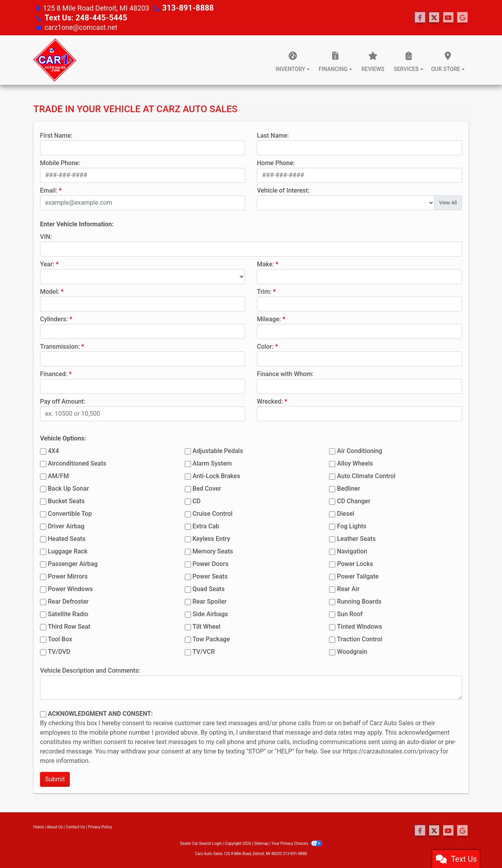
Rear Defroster (68, 601)
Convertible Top (70, 513)
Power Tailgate (358, 576)
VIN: (46, 236)
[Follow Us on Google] (462, 17)
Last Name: (273, 135)
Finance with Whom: (285, 373)
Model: (50, 291)
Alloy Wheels (355, 463)
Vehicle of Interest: (283, 190)
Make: (266, 263)
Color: (265, 346)
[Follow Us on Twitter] (434, 17)
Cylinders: (54, 318)
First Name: (56, 135)
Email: (49, 190)
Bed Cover (207, 488)
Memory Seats (213, 550)
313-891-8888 (185, 8)
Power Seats (210, 576)
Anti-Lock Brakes (216, 475)
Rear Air (348, 588)
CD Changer (354, 500)
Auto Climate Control (366, 475)
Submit (55, 778)
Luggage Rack (68, 550)
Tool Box (60, 638)
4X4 (53, 450)
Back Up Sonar (68, 488)
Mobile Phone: (60, 162)
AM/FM (58, 475)
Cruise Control (213, 513)
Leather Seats (356, 538)
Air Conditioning (359, 450)
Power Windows (70, 588)
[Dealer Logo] (55, 59)
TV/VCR (204, 651)
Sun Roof (350, 613)
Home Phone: (276, 162)
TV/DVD (59, 651)
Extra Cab (206, 525)
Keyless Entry (211, 538)
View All (448, 202)
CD (197, 500)
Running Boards (359, 601)
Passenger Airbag (73, 563)
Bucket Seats (66, 500)
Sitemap (261, 843)
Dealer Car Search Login (201, 843)
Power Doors (211, 563)
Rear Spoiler (210, 601)
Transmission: (60, 346)
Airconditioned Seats (77, 463)
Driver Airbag (66, 525)
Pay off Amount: (63, 401)
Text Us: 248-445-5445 (81, 17)
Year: (47, 263)
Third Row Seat (69, 626)
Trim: (264, 291)
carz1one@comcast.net (82, 26)
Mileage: (269, 318)
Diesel (346, 513)
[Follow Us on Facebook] (420, 17)
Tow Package (211, 638)
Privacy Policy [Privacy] (100, 826)
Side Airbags (210, 613)
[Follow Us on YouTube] (448, 17)
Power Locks (355, 563)
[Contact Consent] (43, 713)
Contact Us (75, 826)
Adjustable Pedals (218, 450)
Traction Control (359, 638)
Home (39, 826)
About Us (55, 826)
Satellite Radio (68, 613)
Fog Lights (352, 525)
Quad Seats (209, 588)
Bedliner (348, 488)
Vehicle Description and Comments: (90, 670)
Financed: (54, 373)
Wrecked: (270, 401)
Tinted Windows (359, 626)
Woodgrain (352, 651)
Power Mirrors (68, 576)
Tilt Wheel (206, 626)
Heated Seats (67, 538)
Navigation (352, 550)
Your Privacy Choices (297, 843)
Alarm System (212, 463)
